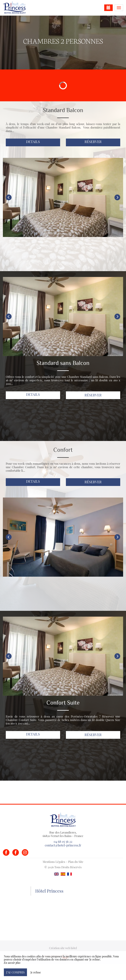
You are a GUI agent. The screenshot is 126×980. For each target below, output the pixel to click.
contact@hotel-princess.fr (63, 845)
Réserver (93, 142)
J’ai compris (15, 972)
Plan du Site (76, 862)
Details (33, 142)
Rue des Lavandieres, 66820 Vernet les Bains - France (63, 834)
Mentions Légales (54, 862)
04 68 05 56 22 (63, 842)
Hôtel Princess (49, 891)
